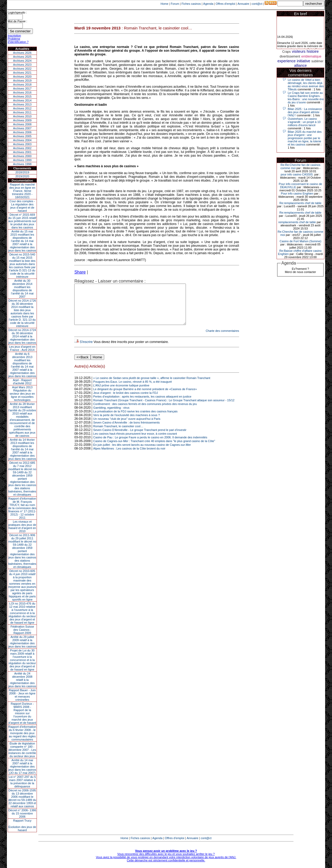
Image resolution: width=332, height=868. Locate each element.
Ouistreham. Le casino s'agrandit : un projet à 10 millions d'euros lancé (304, 122)
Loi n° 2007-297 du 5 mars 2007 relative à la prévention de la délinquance (22, 782)
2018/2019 (22, 172)
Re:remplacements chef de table (300, 203)
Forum (175, 4)
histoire (313, 51)
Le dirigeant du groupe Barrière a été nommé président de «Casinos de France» (145, 397)
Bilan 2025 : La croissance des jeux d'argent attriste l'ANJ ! (305, 112)
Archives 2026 (22, 53)
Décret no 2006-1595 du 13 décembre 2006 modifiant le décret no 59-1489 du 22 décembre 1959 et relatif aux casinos (22, 798)
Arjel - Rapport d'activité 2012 (22, 382)
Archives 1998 (22, 164)
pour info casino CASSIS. (297, 174)
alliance (300, 65)
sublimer (317, 61)
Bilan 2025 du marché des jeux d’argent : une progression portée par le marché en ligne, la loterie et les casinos (305, 138)
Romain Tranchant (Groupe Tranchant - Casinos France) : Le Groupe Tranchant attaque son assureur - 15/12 (164, 408)
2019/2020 (22, 176)
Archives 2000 (22, 156)
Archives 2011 (22, 112)
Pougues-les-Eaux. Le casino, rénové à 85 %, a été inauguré (133, 390)
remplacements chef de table (297, 222)
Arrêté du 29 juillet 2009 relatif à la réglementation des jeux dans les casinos (22, 642)
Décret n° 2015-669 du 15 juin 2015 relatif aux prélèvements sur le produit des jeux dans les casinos (22, 221)
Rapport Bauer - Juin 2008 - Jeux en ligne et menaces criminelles (22, 695)
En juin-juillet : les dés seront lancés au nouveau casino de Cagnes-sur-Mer (142, 453)
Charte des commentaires (222, 339)
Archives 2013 (22, 104)
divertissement (290, 56)
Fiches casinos (191, 4)
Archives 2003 (22, 144)
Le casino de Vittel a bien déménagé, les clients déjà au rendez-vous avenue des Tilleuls (306, 85)
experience (287, 61)
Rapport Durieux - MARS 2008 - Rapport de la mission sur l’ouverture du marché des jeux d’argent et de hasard (22, 713)
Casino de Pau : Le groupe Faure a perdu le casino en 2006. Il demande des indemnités (150, 445)
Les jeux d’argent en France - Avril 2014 (22, 348)
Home (165, 4)
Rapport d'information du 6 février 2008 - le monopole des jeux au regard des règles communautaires (22, 733)
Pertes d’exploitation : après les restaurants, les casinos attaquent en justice (142, 404)
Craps (286, 52)
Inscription (14, 36)
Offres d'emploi (225, 4)
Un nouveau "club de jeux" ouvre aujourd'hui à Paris (127, 427)
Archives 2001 (22, 152)
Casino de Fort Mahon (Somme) (300, 241)
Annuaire (243, 4)
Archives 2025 (22, 57)
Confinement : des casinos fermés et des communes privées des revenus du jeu (145, 412)
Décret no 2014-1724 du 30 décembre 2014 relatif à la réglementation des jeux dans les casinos (22, 336)
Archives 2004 (22, 140)
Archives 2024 (22, 61)
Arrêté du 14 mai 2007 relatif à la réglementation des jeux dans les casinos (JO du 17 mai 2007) (22, 766)
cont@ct (257, 4)
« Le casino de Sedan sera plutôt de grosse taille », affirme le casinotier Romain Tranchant (152, 386)
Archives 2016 (22, 92)
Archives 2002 (22, 148)
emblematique (311, 56)
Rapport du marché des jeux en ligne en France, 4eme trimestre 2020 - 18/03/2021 (22, 191)
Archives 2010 (22, 116)
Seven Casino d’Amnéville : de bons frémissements (127, 430)
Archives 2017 (22, 89)
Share (80, 272)
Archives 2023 (22, 65)
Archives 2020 (22, 77)
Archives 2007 (22, 128)
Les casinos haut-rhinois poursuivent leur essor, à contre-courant (135, 442)
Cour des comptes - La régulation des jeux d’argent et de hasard (22, 206)
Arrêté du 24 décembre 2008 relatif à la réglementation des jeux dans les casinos (22, 680)
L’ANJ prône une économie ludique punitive (121, 393)
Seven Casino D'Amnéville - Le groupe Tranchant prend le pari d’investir (140, 438)
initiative (303, 61)
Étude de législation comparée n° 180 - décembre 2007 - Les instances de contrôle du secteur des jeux (22, 750)
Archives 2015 (22, 96)
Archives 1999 (22, 160)
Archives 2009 (22, 120)
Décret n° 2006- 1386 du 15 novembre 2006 (22, 813)
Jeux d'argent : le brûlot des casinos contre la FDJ (126, 401)
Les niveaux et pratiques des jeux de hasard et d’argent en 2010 (22, 526)
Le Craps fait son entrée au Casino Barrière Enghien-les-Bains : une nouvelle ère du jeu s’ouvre (306, 98)
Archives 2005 (22, 136)
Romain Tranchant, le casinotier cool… (118, 434)
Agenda (208, 4)
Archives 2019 (22, 81)
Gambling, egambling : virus (111, 416)
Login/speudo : (17, 12)
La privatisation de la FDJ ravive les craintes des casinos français (136, 419)
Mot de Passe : (17, 21)
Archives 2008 (22, 124)
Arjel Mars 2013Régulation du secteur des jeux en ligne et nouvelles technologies (22, 394)
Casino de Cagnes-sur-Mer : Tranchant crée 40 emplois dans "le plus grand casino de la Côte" (154, 449)
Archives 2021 (22, 73)
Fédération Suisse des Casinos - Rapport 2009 (22, 630)
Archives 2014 (22, 100)
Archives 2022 (22, 69)
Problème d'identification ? (18, 40)
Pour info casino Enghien (297, 193)
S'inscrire (86, 350)
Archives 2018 (22, 85)
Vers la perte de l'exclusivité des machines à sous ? (127, 423)
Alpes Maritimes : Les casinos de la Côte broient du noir (129, 456)
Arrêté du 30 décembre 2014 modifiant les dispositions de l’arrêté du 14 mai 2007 (22, 289)
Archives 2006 (22, 132)
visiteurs (299, 51)
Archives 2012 (22, 108)
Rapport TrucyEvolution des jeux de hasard (22, 825)
